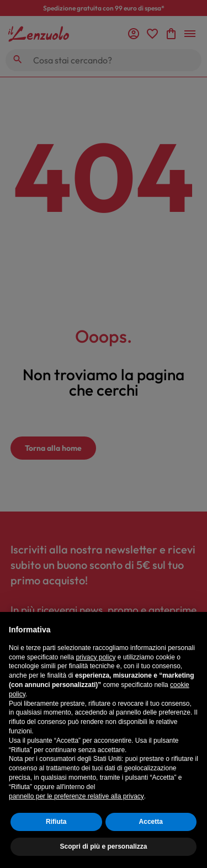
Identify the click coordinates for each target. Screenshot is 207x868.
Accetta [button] (151, 822)
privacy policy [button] (95, 657)
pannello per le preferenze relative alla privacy (76, 796)
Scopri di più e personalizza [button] (103, 846)
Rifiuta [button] (56, 822)
